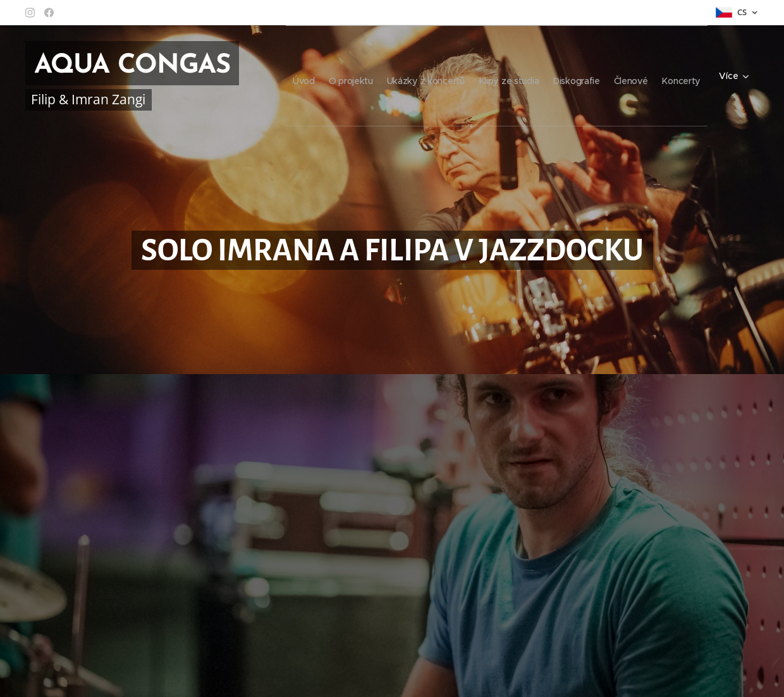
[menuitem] (302, 76)
